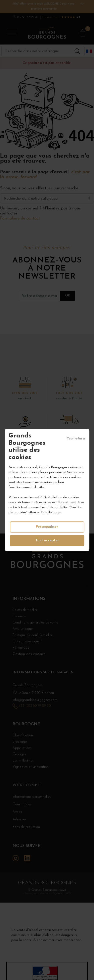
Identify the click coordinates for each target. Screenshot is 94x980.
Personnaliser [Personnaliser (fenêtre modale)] (47, 527)
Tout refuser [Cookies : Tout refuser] (76, 439)
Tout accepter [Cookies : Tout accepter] (47, 541)
